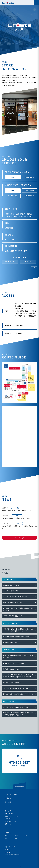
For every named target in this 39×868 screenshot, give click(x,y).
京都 (6, 835)
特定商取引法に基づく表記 (12, 855)
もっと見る (19, 538)
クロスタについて (11, 794)
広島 (16, 838)
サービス (8, 811)
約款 (34, 268)
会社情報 (7, 852)
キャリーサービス (10, 813)
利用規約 (7, 849)
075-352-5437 (20, 762)
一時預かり (8, 819)
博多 (6, 838)
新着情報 (8, 798)
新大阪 (16, 835)
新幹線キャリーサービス (12, 816)
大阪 (25, 835)
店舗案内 (8, 833)
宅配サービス (9, 824)
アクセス (8, 802)
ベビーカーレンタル (10, 821)
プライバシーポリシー (11, 847)
